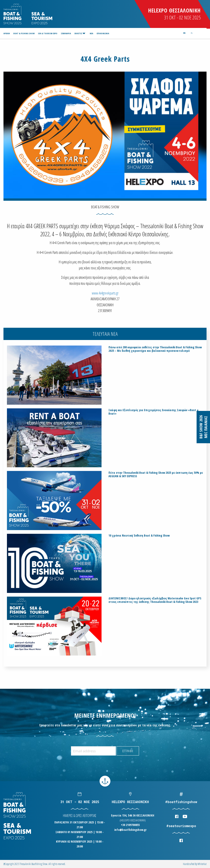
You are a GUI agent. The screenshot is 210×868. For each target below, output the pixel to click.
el (192, 33)
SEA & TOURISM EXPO (48, 33)
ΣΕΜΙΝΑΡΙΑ (66, 33)
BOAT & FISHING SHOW (24, 33)
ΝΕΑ (91, 33)
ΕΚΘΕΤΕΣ (78, 33)
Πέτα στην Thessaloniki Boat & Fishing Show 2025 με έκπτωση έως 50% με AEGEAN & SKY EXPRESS (156, 474)
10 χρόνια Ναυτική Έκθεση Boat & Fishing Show (139, 536)
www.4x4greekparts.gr (105, 293)
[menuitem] (7, 33)
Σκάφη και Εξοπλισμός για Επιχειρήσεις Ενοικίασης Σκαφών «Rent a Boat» (153, 412)
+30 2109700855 (130, 825)
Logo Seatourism (42, 18)
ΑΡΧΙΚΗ (7, 33)
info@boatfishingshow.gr (130, 830)
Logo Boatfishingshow (13, 14)
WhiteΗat (202, 864)
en (184, 33)
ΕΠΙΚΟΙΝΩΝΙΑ (103, 33)
